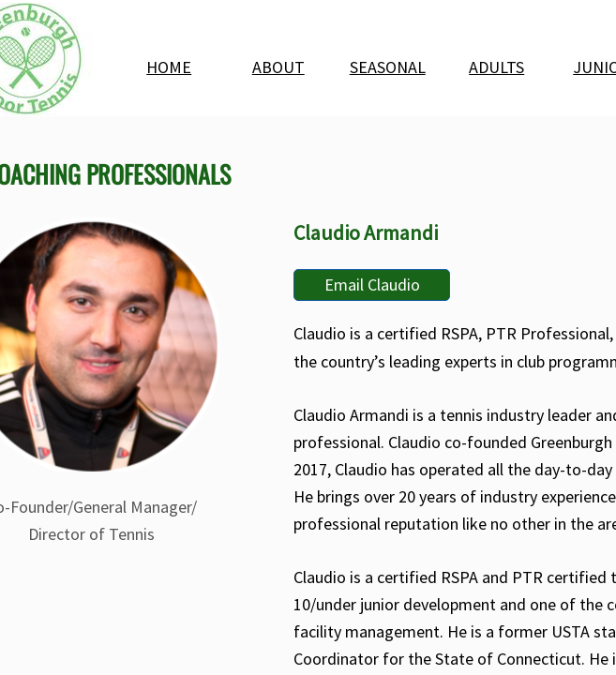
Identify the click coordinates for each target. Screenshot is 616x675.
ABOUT (278, 67)
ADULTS (496, 67)
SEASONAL (388, 67)
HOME (169, 67)
